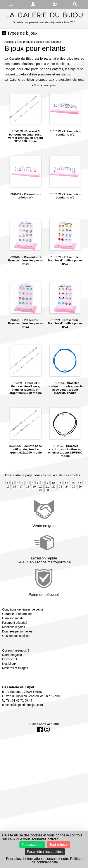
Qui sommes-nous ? (16, 671)
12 (66, 504)
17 (21, 507)
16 (14, 507)
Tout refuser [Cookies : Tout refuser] (59, 845)
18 (28, 507)
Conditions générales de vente (23, 630)
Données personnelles (17, 652)
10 (53, 504)
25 (74, 507)
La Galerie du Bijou (18, 708)
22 (54, 507)
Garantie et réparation (17, 634)
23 (60, 507)
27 (41, 510)
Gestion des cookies (16, 656)
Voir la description (44, 106)
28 (47, 510)
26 (80, 507)
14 (79, 504)
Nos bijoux (9, 684)
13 (73, 504)
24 (67, 507)
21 (47, 507)
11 (60, 504)
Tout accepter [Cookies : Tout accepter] (32, 845)
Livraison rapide (13, 639)
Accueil (9, 42)
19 (34, 507)
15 (8, 507)
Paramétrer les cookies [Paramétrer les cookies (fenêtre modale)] (45, 852)
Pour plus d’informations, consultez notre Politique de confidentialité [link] (45, 860)
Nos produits (25, 42)
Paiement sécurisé (15, 643)
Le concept (10, 680)
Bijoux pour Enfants (49, 42)
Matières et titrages (15, 689)
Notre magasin (12, 675)
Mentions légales (14, 647)
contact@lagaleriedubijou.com (22, 725)
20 (41, 507)
